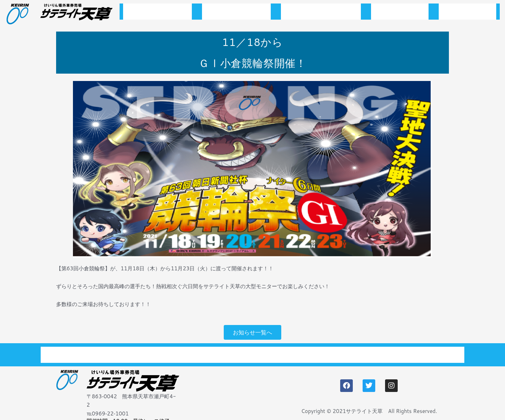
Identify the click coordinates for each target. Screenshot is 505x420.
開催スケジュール (321, 13)
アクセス (467, 13)
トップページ (157, 13)
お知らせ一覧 (236, 13)
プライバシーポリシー (419, 351)
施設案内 (400, 13)
